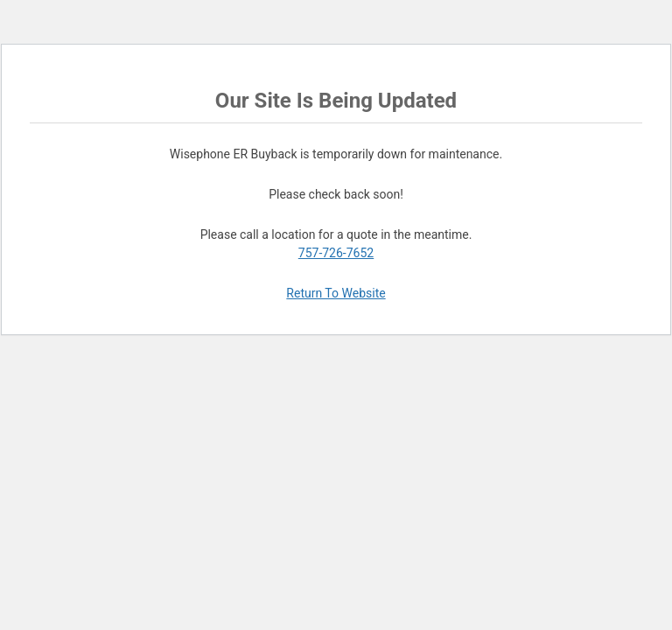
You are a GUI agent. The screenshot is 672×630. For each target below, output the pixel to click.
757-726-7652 (336, 253)
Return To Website (336, 293)
